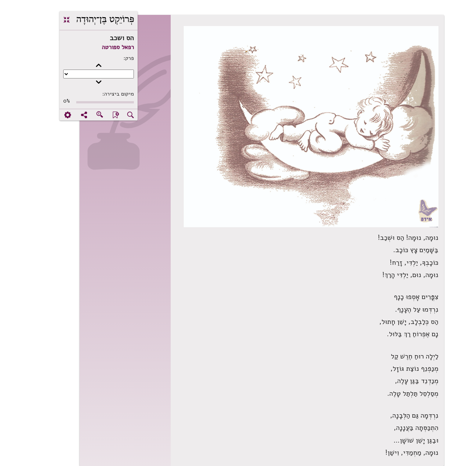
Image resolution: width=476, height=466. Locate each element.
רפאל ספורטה (94, 47)
